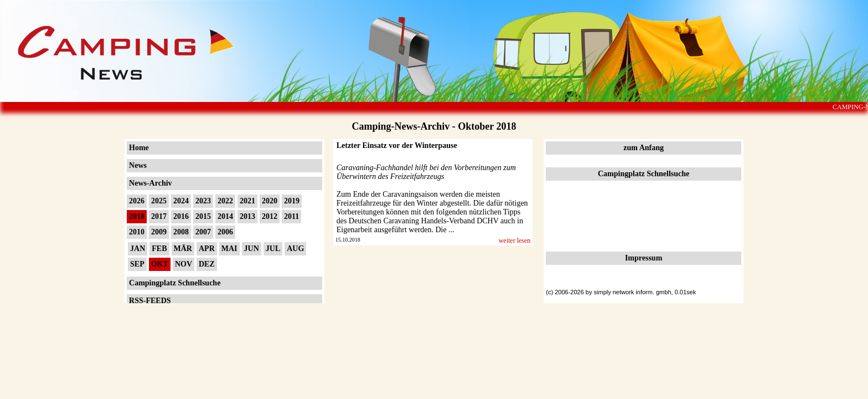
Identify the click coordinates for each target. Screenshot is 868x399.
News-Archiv (151, 183)
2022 (225, 201)
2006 (225, 232)
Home (139, 148)
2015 (203, 216)
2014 (225, 216)
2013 (247, 216)
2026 (137, 201)
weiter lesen (515, 241)
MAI (229, 249)
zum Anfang (644, 148)
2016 (181, 216)
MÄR (183, 249)
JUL (273, 249)
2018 (137, 216)
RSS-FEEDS (150, 301)
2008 (181, 232)
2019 (292, 201)
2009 (159, 232)
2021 (247, 201)
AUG (295, 249)
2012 (270, 216)
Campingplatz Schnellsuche (175, 283)
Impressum (644, 258)
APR (207, 249)
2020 (270, 201)
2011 (291, 216)
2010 (137, 232)
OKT (160, 264)
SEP (137, 264)
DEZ (207, 264)
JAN (138, 249)
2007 (203, 232)
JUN (252, 249)
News (138, 165)
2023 (203, 201)
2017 (159, 216)
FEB (159, 249)
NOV (184, 264)
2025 (159, 201)
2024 (181, 201)
